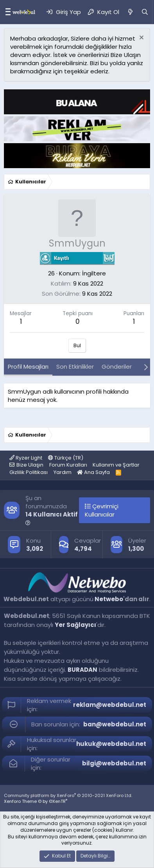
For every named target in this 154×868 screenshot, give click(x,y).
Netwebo (109, 599)
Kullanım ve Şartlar (116, 465)
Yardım (63, 472)
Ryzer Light (26, 458)
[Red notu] (141, 38)
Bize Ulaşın (30, 465)
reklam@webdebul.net (110, 705)
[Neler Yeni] (130, 12)
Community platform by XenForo (68, 795)
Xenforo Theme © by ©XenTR (36, 801)
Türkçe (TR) (66, 458)
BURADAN (82, 670)
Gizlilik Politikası (29, 472)
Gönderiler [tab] (117, 367)
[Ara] (145, 12)
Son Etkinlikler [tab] (75, 367)
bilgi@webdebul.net (114, 763)
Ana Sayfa (93, 472)
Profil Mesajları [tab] (28, 367)
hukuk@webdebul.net (111, 744)
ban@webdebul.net (115, 724)
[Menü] (6, 12)
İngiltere (94, 273)
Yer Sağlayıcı (75, 625)
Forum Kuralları (68, 465)
